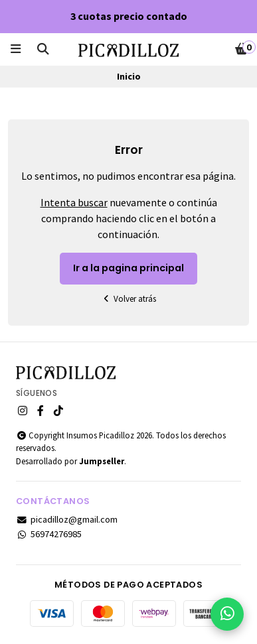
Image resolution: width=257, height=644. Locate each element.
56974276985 (49, 534)
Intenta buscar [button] (74, 202)
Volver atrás (129, 299)
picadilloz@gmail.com (67, 519)
